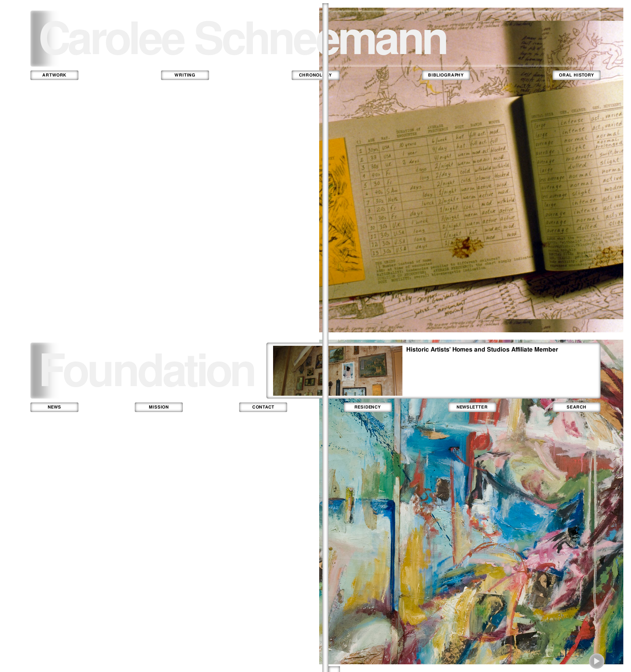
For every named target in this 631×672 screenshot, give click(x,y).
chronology (315, 75)
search (577, 407)
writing (185, 75)
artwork (54, 75)
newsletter (472, 407)
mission (159, 407)
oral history (576, 75)
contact (263, 407)
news (54, 407)
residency (368, 407)
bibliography (446, 75)
